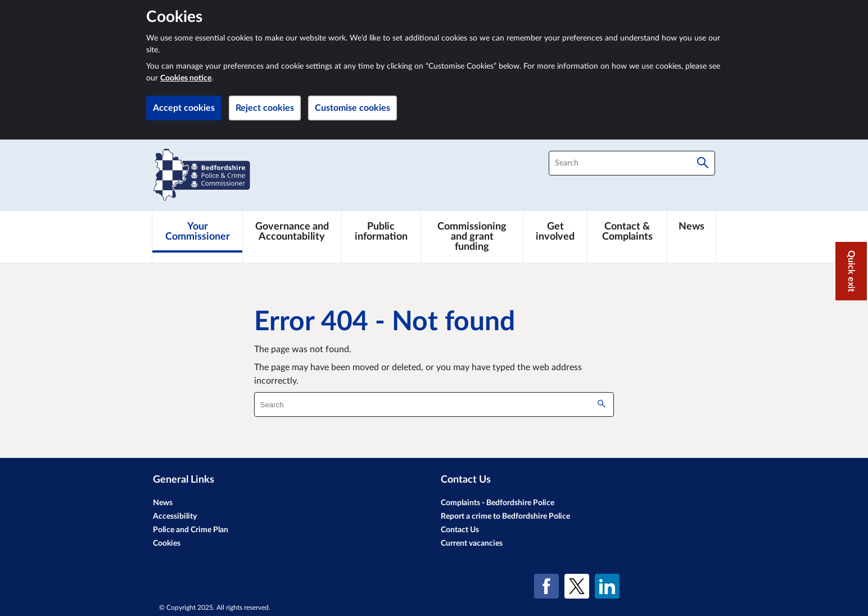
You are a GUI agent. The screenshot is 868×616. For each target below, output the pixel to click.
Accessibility (175, 516)
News (163, 503)
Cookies (167, 543)
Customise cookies (352, 108)
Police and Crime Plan (191, 530)
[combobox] (632, 163)
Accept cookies (184, 108)
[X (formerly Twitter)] (577, 586)
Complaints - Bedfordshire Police (498, 503)
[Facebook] (546, 586)
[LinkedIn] (607, 586)
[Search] (703, 163)
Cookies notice (186, 78)
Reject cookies (265, 108)
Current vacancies (472, 543)
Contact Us (460, 530)
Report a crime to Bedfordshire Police (505, 516)
